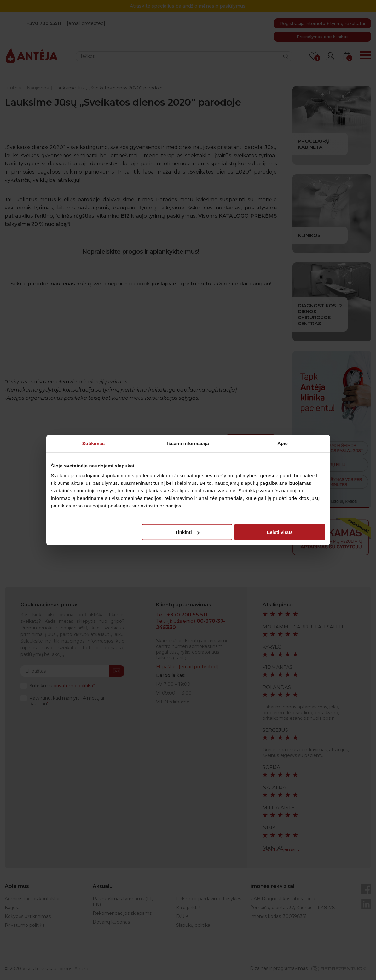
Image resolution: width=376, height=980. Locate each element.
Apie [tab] (283, 443)
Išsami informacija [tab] (188, 443)
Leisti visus (280, 532)
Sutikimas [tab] (94, 443)
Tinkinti (187, 532)
